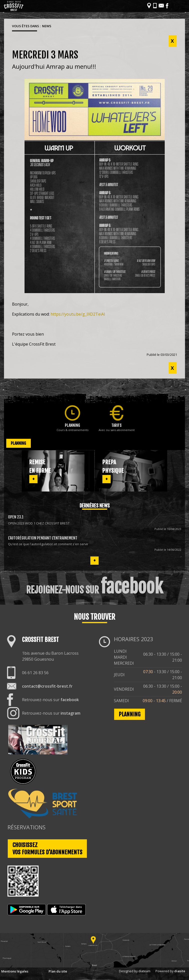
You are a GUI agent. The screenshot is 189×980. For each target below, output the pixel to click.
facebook (70, 700)
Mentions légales (15, 971)
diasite (180, 971)
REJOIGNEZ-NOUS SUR (95, 587)
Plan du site (58, 971)
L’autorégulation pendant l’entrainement (43, 538)
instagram (70, 713)
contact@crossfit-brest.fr (47, 686)
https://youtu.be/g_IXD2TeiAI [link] (78, 314)
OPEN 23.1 (16, 517)
